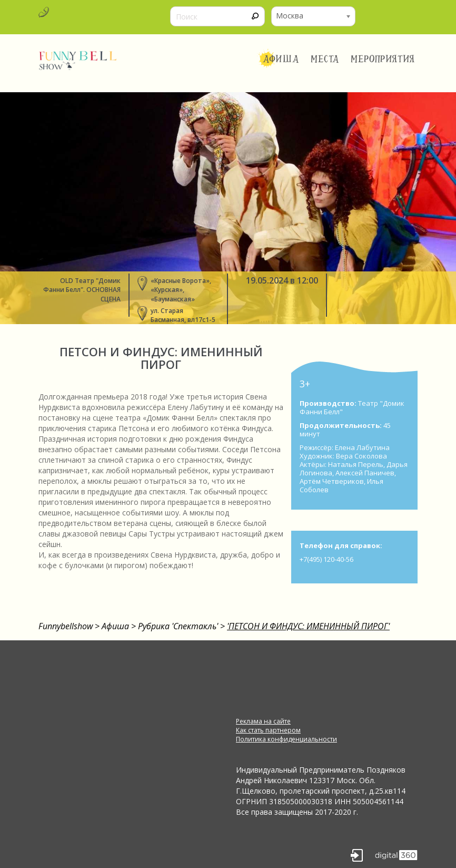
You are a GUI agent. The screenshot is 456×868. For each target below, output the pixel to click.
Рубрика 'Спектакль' (178, 626)
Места (325, 59)
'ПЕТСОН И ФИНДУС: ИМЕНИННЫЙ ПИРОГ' (308, 626)
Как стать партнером (268, 730)
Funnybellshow (66, 626)
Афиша (281, 59)
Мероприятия (383, 59)
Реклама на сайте (263, 721)
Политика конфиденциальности (286, 739)
